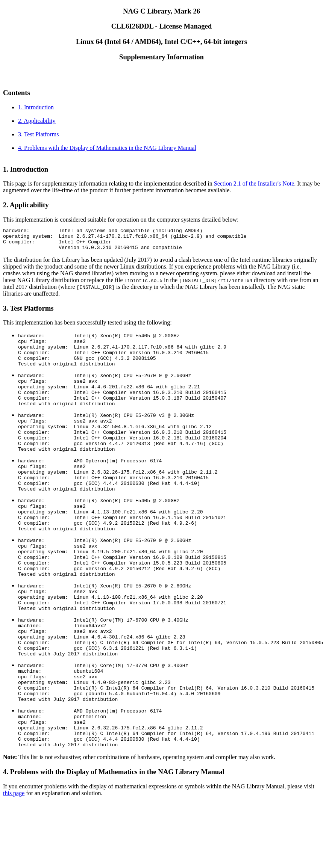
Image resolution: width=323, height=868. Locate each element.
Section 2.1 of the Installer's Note (254, 183)
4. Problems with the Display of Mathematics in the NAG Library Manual (107, 148)
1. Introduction (36, 107)
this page (14, 858)
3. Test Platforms (38, 134)
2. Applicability (37, 121)
